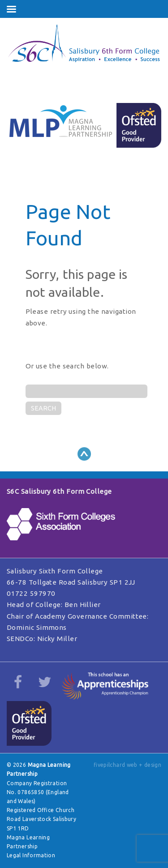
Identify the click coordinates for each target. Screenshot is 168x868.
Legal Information (31, 855)
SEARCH (43, 408)
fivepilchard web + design (127, 765)
